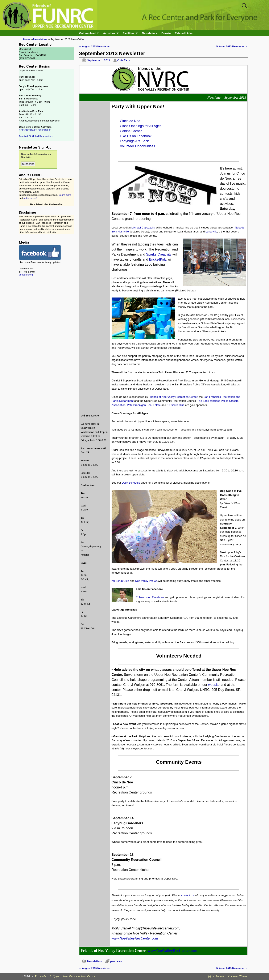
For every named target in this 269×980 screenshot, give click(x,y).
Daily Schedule (131, 483)
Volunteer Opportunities (138, 146)
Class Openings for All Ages (141, 126)
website (214, 685)
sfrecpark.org (26, 275)
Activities (109, 33)
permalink (116, 961)
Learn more (65, 195)
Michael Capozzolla (143, 228)
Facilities (129, 33)
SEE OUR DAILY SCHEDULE (35, 130)
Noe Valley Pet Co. (147, 581)
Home (27, 39)
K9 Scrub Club (176, 405)
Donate (166, 33)
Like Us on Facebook (136, 136)
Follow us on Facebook (150, 597)
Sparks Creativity (159, 254)
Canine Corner (131, 131)
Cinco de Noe (130, 121)
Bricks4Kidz (158, 259)
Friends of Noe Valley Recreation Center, (174, 397)
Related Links (184, 33)
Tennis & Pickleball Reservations (36, 136)
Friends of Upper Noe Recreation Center (66, 977)
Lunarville (211, 232)
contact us (187, 895)
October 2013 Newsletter (232, 46)
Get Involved (87, 33)
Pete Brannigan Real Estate (144, 405)
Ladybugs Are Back (134, 141)
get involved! (30, 198)
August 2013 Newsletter (94, 46)
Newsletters (150, 33)
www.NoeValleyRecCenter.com (135, 938)
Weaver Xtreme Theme (232, 977)
